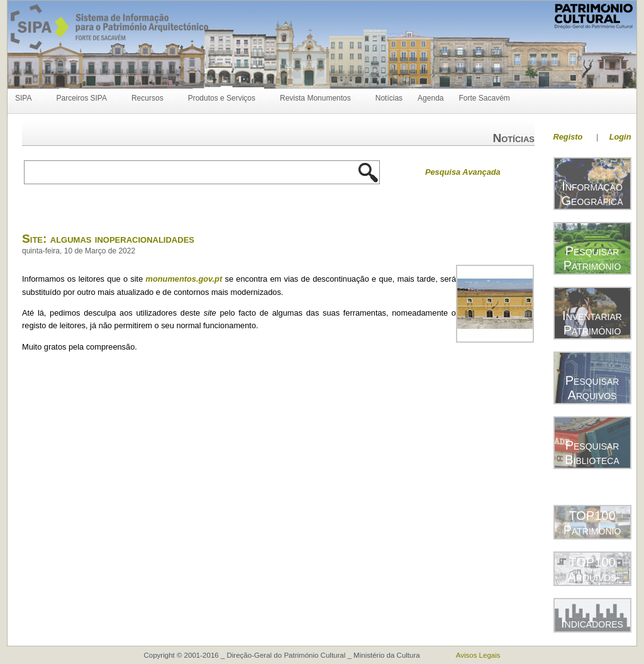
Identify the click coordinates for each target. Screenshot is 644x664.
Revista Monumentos (317, 98)
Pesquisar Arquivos (592, 388)
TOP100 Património (592, 523)
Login (620, 137)
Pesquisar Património (592, 258)
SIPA (25, 98)
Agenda (430, 98)
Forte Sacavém (486, 98)
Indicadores (592, 623)
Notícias (389, 98)
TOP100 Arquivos (592, 569)
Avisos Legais (478, 655)
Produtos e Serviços (224, 98)
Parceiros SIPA (83, 98)
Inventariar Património (592, 323)
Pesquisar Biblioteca (592, 452)
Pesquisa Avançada (463, 172)
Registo (568, 137)
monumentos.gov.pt (184, 279)
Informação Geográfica (592, 193)
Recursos (149, 98)
